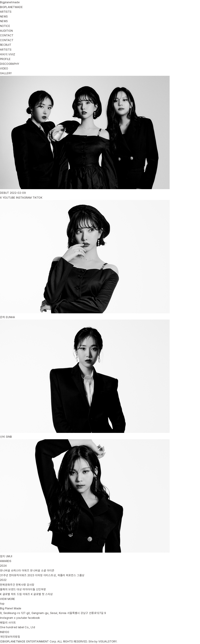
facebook (34, 618)
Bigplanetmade (10, 2)
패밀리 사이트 (8, 623)
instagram (7, 618)
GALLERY (6, 73)
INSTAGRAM (24, 198)
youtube (22, 618)
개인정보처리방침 (10, 637)
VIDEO (4, 68)
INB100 (5, 632)
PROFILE (5, 59)
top (2, 604)
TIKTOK (37, 198)
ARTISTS (6, 50)
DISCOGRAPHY (10, 64)
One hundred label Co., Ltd (18, 627)
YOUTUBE (9, 198)
